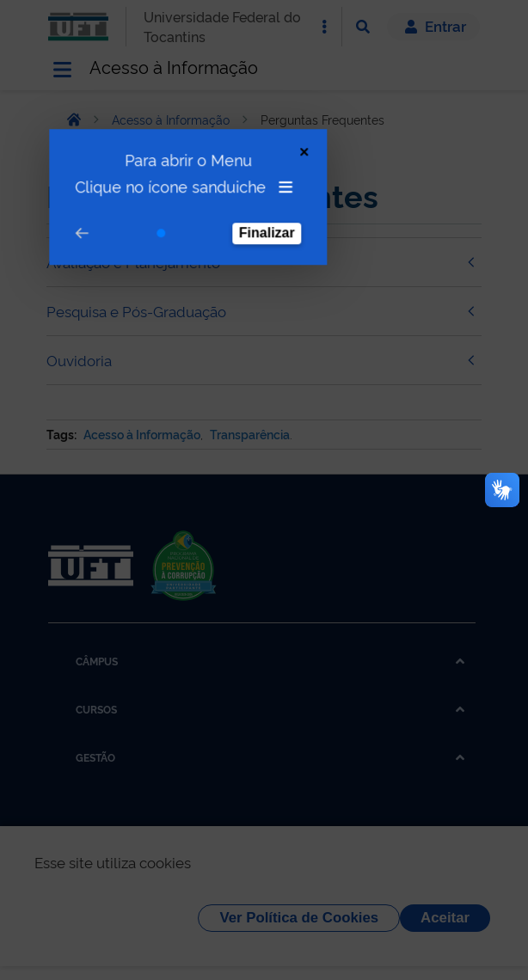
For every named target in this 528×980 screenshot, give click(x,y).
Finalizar (258, 196)
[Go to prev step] (72, 196)
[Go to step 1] (151, 196)
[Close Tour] (295, 115)
